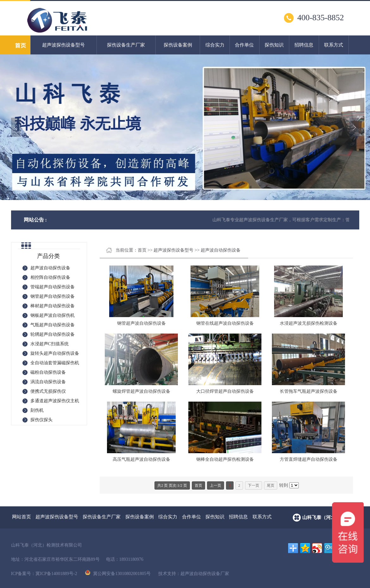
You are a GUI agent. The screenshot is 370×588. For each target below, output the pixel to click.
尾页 (271, 485)
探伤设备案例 (178, 45)
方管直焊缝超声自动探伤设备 (309, 459)
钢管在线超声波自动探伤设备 (225, 323)
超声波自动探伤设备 (221, 250)
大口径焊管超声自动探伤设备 (225, 391)
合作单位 (244, 45)
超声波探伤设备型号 (63, 45)
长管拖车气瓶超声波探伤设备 (309, 391)
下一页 (254, 485)
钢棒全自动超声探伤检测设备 (225, 459)
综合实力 (215, 45)
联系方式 (334, 45)
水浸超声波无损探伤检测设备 (309, 323)
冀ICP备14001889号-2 (56, 574)
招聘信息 (304, 45)
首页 (142, 250)
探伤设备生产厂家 (126, 45)
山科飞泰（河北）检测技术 (331, 517)
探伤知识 (274, 45)
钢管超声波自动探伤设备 (141, 323)
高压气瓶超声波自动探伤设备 (141, 459)
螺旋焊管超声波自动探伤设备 (141, 391)
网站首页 (22, 517)
